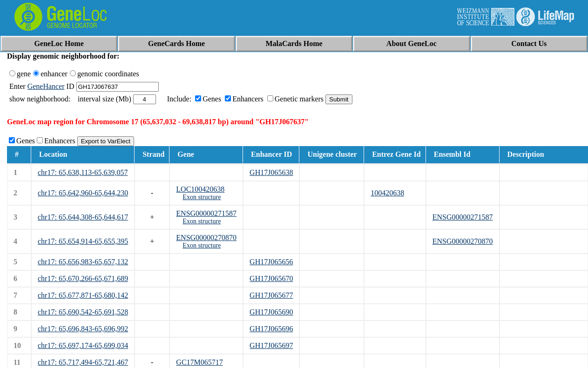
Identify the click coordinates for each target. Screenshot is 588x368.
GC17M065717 (199, 362)
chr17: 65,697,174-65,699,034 (83, 345)
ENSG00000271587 (206, 213)
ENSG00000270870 (206, 238)
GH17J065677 (271, 295)
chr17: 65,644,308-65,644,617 (83, 217)
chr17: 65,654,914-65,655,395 (83, 241)
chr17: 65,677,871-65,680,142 (83, 295)
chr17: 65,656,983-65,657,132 (83, 262)
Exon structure (202, 197)
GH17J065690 (271, 312)
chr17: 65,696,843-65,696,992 (83, 329)
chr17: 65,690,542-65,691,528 (83, 312)
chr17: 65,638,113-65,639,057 (83, 172)
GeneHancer (46, 86)
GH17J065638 (271, 172)
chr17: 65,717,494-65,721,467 (83, 362)
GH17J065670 (271, 278)
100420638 (387, 193)
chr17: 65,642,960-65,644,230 (83, 193)
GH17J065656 (271, 262)
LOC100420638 (200, 189)
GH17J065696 (271, 329)
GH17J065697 (271, 345)
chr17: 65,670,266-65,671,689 (83, 278)
